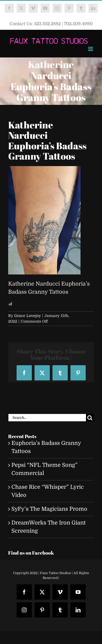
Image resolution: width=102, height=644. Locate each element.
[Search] (90, 418)
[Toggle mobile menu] (91, 49)
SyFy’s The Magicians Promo (49, 509)
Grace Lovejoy (27, 316)
